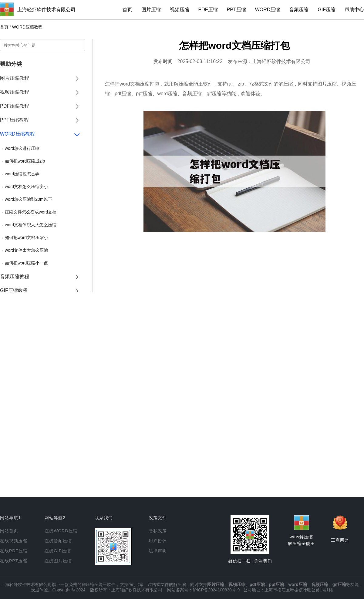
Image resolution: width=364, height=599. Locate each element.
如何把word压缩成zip (25, 161)
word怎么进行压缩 (22, 148)
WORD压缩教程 (27, 27)
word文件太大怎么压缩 (26, 250)
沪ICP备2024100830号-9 (216, 590)
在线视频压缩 (14, 541)
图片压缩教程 (15, 78)
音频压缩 (299, 10)
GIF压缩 (327, 10)
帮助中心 (354, 10)
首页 (127, 10)
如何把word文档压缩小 (26, 237)
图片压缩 (151, 10)
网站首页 (9, 531)
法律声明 (158, 551)
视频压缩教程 (15, 92)
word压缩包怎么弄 (22, 174)
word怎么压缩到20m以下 (29, 199)
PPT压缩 (236, 10)
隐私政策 (158, 531)
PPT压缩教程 (14, 120)
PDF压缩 (208, 10)
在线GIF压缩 (58, 551)
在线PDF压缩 (14, 551)
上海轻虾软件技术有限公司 (46, 10)
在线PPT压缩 (14, 561)
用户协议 (158, 541)
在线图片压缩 (58, 561)
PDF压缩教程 (15, 106)
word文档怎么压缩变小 (26, 187)
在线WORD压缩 (61, 531)
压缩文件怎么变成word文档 (31, 212)
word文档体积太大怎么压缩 (31, 225)
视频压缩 (180, 10)
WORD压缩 (268, 10)
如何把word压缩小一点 (26, 263)
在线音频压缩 (58, 541)
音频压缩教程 (15, 276)
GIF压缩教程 (14, 290)
